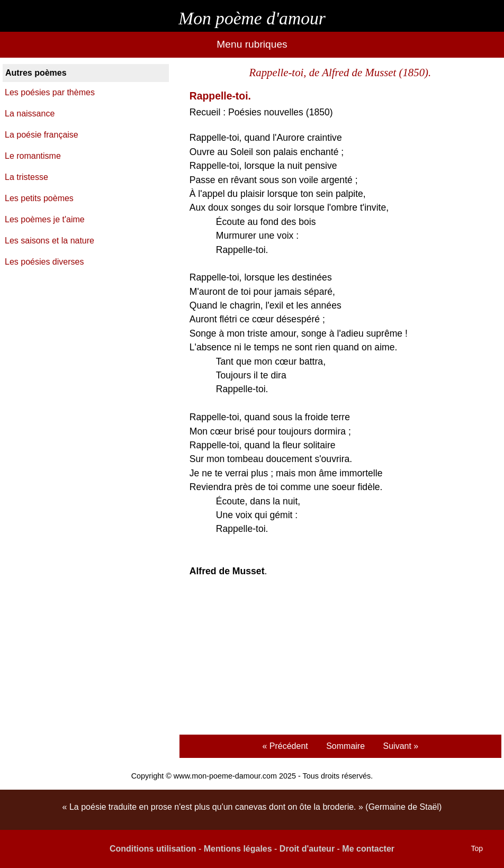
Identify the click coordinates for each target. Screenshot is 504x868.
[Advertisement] (340, 657)
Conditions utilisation (153, 849)
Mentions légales (238, 849)
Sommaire (345, 746)
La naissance (30, 114)
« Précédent (285, 746)
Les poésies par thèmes (50, 92)
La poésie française (42, 135)
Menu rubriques (252, 44)
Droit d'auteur (307, 849)
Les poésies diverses (44, 262)
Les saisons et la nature (49, 241)
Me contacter (368, 849)
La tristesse (26, 177)
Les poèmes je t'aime (45, 219)
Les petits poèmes (39, 198)
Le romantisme (33, 156)
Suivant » (401, 746)
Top (477, 848)
